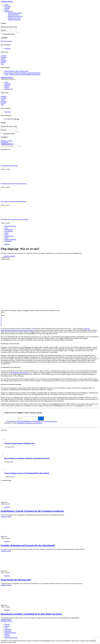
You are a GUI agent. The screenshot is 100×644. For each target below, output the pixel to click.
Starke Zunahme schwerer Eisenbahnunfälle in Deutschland (22, 74)
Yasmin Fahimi (9, 236)
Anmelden (8, 48)
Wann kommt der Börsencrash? (16, 580)
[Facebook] (4, 57)
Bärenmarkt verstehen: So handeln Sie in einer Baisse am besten (31, 614)
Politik (6, 5)
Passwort (3, 30)
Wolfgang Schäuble (10, 239)
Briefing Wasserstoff (14, 20)
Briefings (9, 11)
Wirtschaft (8, 6)
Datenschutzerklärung (11, 638)
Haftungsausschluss (10, 633)
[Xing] (2, 64)
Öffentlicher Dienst (10, 226)
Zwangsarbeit (8, 229)
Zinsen (6, 233)
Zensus (7, 234)
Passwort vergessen (7, 41)
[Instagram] (4, 61)
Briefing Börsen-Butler (15, 13)
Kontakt (7, 626)
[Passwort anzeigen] (18, 33)
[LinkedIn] (3, 56)
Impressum (8, 631)
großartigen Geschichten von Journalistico (30, 423)
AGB (6, 628)
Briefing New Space (14, 18)
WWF (6, 238)
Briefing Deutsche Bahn (15, 16)
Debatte (7, 10)
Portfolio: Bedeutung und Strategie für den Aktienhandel (28, 545)
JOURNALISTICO (7, 2)
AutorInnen (8, 629)
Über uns (7, 624)
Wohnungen (8, 241)
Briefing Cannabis (14, 15)
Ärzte (6, 228)
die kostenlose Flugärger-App (19, 373)
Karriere (7, 634)
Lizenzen (7, 636)
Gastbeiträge (5, 142)
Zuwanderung (9, 231)
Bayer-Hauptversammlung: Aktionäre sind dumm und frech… (23, 73)
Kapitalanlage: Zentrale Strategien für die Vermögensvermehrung (15, 219)
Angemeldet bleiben (8, 34)
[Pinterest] (3, 62)
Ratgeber (7, 8)
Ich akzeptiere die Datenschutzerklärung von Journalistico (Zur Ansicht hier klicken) (32, 421)
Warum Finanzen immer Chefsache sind (16, 71)
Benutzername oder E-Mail (9, 27)
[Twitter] (3, 59)
